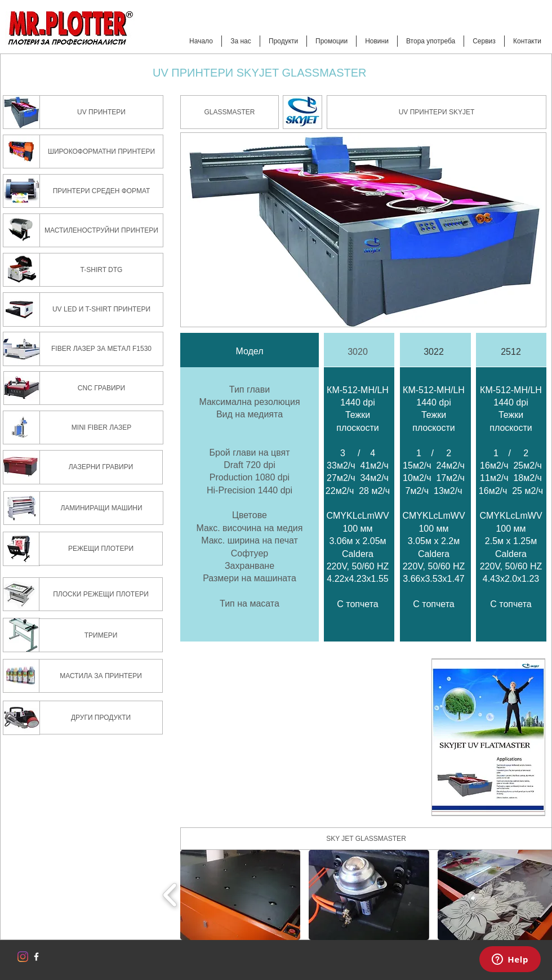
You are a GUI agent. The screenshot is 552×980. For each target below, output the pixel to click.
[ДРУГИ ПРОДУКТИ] (101, 718)
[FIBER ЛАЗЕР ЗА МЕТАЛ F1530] (101, 349)
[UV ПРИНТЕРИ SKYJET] (437, 112)
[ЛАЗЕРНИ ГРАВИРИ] (101, 467)
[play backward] (170, 895)
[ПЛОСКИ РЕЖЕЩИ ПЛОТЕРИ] (101, 594)
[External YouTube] (301, 737)
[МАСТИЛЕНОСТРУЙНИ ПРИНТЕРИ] (101, 230)
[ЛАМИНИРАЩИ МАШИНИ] (101, 508)
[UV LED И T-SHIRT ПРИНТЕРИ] (101, 309)
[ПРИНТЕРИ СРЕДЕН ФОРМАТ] (101, 191)
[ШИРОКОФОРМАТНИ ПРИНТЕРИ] (101, 152)
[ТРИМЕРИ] (101, 635)
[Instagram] (23, 957)
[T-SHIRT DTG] (101, 270)
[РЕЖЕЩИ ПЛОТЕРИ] (101, 549)
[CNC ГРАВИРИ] (101, 388)
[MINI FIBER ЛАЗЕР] (101, 427)
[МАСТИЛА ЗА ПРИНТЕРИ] (101, 676)
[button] (230, 112)
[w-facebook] (36, 957)
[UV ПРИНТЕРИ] (101, 112)
